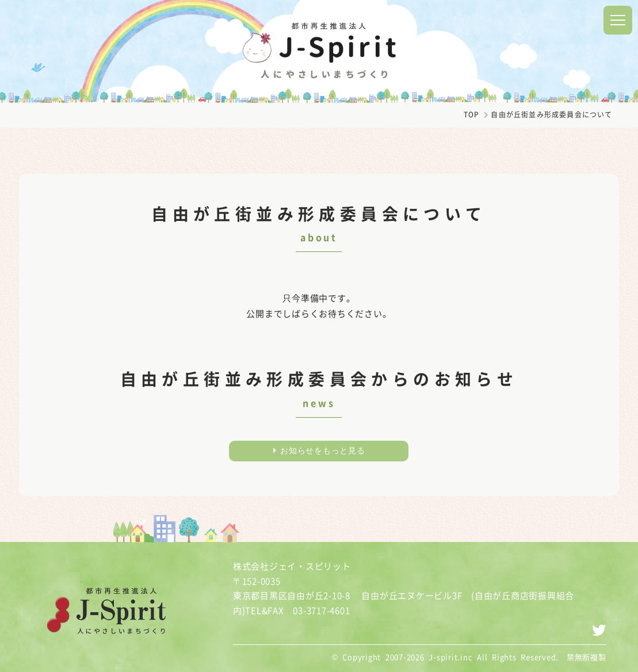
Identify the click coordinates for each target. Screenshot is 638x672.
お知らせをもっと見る (319, 450)
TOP (472, 114)
